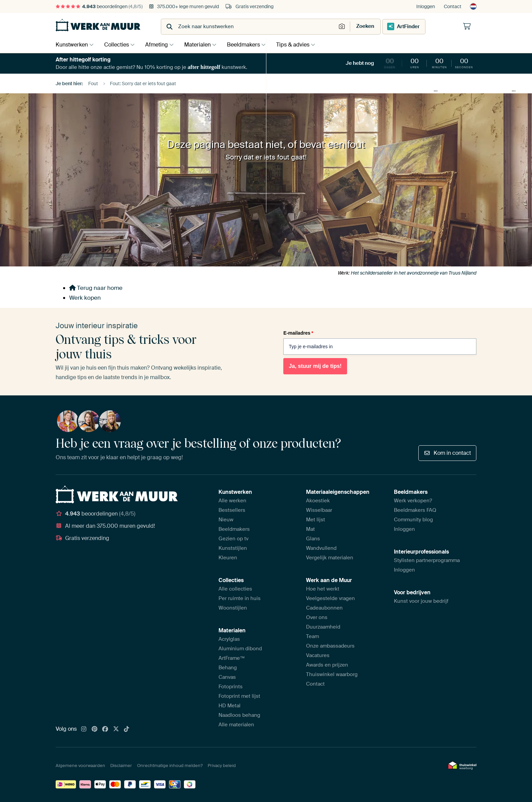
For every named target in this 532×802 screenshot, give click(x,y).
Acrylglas (229, 639)
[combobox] (249, 27)
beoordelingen (99, 6)
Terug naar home (96, 288)
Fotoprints (231, 687)
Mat (310, 529)
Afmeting (160, 45)
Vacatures (318, 655)
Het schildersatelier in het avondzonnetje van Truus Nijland (414, 273)
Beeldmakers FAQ (415, 510)
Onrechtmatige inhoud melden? (170, 766)
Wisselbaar (319, 510)
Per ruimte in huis (240, 598)
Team (312, 636)
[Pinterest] (95, 729)
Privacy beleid (222, 766)
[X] (116, 729)
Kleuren (228, 558)
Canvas (227, 677)
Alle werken (232, 501)
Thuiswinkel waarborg (332, 674)
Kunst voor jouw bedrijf (421, 601)
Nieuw (226, 520)
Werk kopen (85, 298)
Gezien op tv (233, 539)
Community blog (413, 520)
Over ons (317, 617)
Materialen (203, 45)
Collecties (118, 45)
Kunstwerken (72, 45)
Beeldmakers (250, 45)
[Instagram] (84, 729)
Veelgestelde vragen (330, 598)
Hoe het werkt (323, 589)
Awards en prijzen (327, 665)
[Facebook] (105, 729)
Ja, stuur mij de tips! (315, 366)
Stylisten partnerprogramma (427, 560)
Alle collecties (235, 589)
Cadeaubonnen (324, 608)
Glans (313, 539)
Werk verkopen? (413, 501)
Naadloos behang (239, 715)
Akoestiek (318, 501)
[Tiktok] (127, 729)
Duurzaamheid (323, 627)
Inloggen (426, 6)
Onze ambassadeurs (330, 646)
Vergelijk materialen (330, 558)
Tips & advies (301, 45)
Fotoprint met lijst (239, 696)
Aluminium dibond (240, 649)
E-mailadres (298, 333)
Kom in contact (447, 453)
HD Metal (230, 706)
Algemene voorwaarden (80, 766)
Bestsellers (232, 510)
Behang (228, 668)
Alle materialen (236, 725)
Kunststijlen (233, 548)
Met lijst (316, 520)
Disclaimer (121, 766)
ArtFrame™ (232, 658)
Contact (453, 6)
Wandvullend (321, 548)
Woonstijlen (233, 608)
